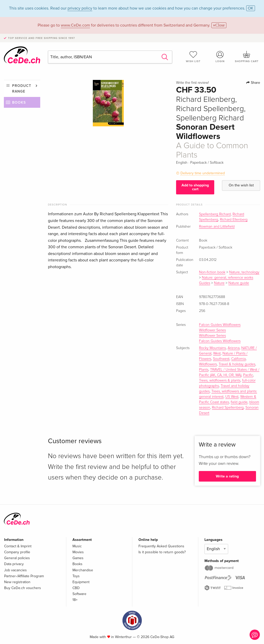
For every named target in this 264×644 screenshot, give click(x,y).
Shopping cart (247, 57)
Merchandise (83, 570)
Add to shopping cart (195, 187)
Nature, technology (244, 272)
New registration (17, 582)
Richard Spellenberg (228, 408)
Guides (205, 283)
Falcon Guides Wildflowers (220, 325)
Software (79, 594)
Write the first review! (192, 83)
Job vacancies (15, 570)
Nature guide (239, 283)
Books (19, 102)
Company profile (17, 552)
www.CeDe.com (75, 25)
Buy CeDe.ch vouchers (23, 588)
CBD (76, 588)
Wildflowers (208, 364)
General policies (17, 558)
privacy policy (80, 8)
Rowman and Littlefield (217, 227)
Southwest (221, 359)
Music (77, 546)
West (217, 353)
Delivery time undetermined (203, 173)
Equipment (81, 582)
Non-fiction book (212, 272)
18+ (75, 600)
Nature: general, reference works (228, 278)
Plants (204, 370)
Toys (76, 576)
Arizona (234, 348)
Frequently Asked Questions (161, 546)
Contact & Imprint (18, 546)
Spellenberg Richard (215, 214)
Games (78, 558)
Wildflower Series (212, 330)
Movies (78, 552)
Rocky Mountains (212, 348)
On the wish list (241, 185)
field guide (239, 402)
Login (220, 57)
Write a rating (227, 476)
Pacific (248, 375)
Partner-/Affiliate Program (24, 576)
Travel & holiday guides (237, 364)
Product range (22, 89)
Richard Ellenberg (234, 220)
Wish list (193, 57)
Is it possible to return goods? (162, 552)
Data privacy (14, 564)
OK (251, 8)
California (238, 359)
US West (232, 397)
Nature (219, 283)
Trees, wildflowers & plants (220, 381)
